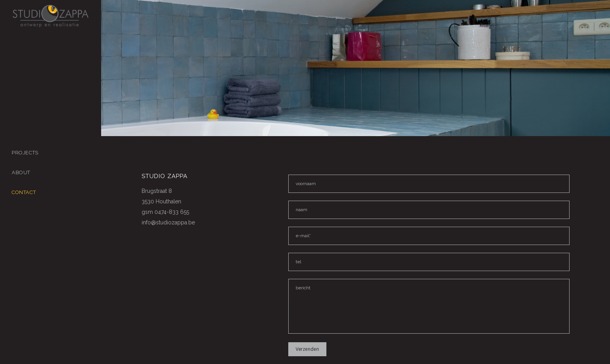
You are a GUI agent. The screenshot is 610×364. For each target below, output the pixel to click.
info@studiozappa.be (168, 222)
